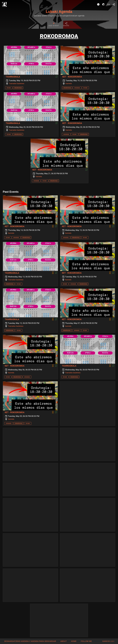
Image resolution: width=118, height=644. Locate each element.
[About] (98, 4)
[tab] (54, 25)
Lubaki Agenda (59, 12)
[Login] (114, 4)
